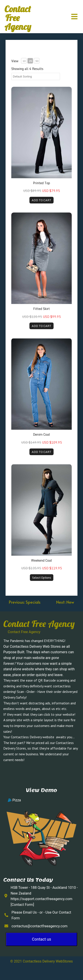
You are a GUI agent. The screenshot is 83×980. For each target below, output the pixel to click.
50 (37, 61)
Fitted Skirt (41, 309)
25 (30, 61)
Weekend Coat (41, 560)
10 (24, 61)
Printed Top (41, 183)
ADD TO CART (41, 200)
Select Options (42, 578)
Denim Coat (41, 434)
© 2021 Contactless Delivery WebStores (41, 961)
